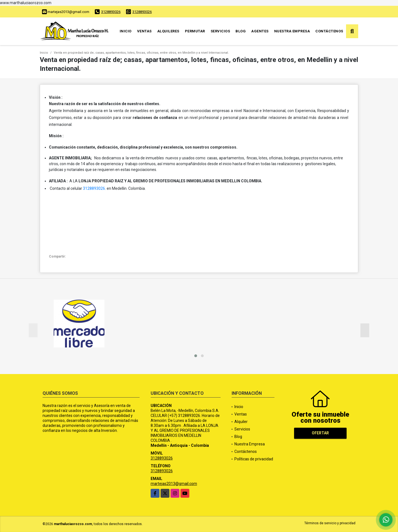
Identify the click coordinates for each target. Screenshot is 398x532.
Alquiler (241, 422)
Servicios (220, 31)
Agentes (260, 31)
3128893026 (111, 12)
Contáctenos (329, 31)
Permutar (195, 31)
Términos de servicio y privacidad (330, 523)
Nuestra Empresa (292, 31)
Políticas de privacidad (254, 459)
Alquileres (168, 31)
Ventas (144, 31)
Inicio (126, 31)
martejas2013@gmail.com (174, 484)
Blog (241, 31)
